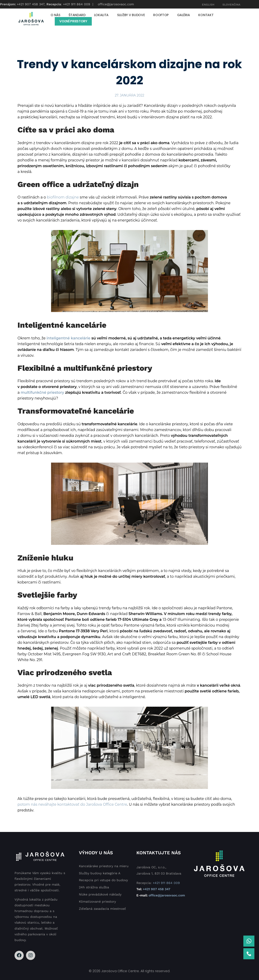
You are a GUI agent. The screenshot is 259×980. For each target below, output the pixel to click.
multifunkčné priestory (42, 392)
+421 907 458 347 (31, 4)
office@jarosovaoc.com (116, 4)
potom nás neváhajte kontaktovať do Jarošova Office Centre (72, 804)
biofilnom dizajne (63, 197)
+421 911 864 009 (77, 4)
